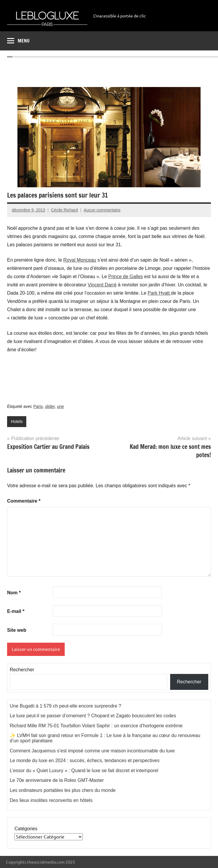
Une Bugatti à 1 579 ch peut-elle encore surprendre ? (65, 706)
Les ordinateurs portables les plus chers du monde (63, 790)
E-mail (16, 611)
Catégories (26, 829)
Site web (17, 630)
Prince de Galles (125, 277)
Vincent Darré (102, 285)
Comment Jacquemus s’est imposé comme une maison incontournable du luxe (92, 751)
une (60, 406)
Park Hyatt (159, 293)
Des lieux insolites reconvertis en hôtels (51, 800)
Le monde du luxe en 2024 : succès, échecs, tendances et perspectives (85, 760)
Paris (38, 406)
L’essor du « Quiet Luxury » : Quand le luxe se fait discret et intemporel (84, 771)
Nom (14, 593)
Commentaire (24, 501)
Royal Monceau (80, 260)
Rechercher (22, 670)
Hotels (17, 421)
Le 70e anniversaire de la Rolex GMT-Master (57, 780)
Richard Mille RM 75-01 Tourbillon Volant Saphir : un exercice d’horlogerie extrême (96, 726)
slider (50, 406)
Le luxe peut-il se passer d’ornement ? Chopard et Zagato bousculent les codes (93, 716)
